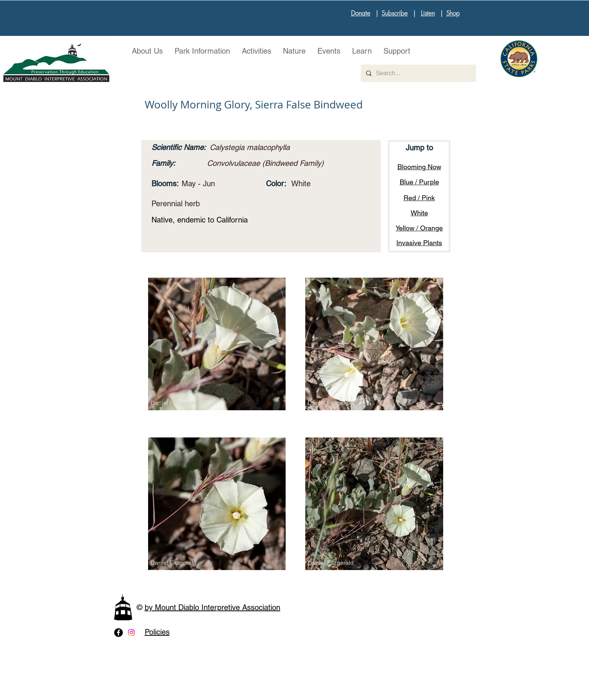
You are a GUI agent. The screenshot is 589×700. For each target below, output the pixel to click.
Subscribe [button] (395, 13)
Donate (361, 13)
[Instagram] (131, 633)
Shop (453, 13)
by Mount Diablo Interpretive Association (213, 607)
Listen (428, 13)
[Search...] (418, 73)
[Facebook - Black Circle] (118, 633)
